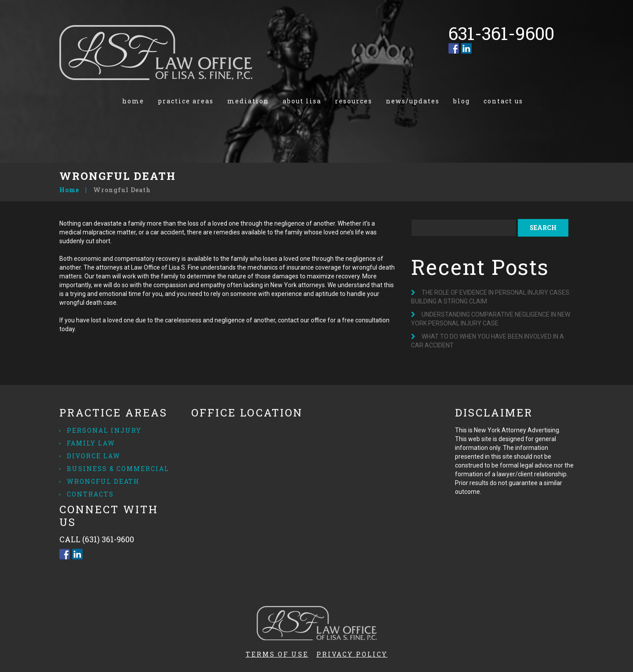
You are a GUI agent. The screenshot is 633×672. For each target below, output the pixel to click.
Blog (462, 101)
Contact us (503, 101)
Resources (354, 101)
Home (133, 101)
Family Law (91, 443)
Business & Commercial (118, 469)
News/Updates (413, 101)
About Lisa (302, 101)
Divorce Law (94, 456)
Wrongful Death (103, 481)
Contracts (90, 494)
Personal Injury (104, 430)
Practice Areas (186, 101)
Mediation (248, 101)
